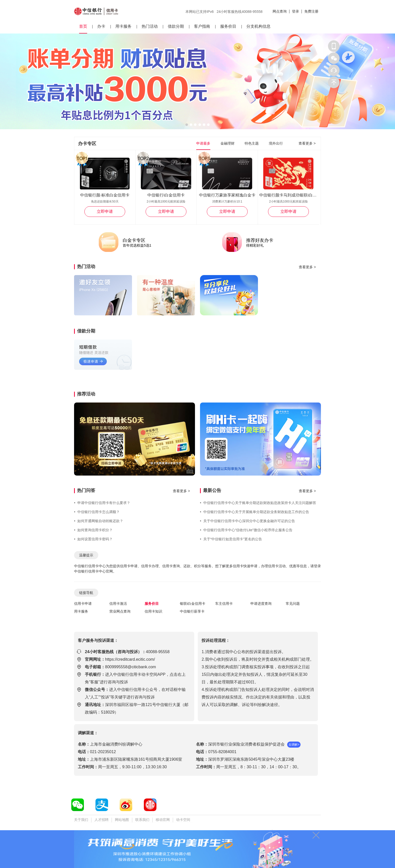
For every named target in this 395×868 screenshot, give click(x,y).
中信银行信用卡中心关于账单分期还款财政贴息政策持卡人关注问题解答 (258, 503)
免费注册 (311, 11)
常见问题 (293, 604)
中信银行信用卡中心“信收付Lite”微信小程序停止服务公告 (246, 530)
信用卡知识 (153, 611)
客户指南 (202, 26)
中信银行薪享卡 (192, 611)
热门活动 (150, 26)
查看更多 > (307, 143)
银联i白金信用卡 (193, 604)
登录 (295, 11)
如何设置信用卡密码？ (93, 539)
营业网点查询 (120, 611)
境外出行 (276, 143)
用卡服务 (123, 26)
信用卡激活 (118, 604)
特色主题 (252, 143)
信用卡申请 (83, 604)
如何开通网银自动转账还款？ (99, 521)
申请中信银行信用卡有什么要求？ (102, 503)
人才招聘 (102, 820)
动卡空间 (183, 820)
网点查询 (280, 11)
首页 (83, 26)
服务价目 (228, 26)
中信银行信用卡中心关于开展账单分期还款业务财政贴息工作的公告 (255, 512)
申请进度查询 (261, 604)
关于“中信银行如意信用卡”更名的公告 (231, 539)
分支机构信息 (258, 26)
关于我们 (81, 820)
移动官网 (163, 820)
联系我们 (142, 820)
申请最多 (203, 143)
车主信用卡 (224, 604)
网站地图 (122, 820)
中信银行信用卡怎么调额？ (97, 512)
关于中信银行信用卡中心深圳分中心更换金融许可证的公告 (248, 521)
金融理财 (227, 143)
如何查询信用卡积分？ (93, 530)
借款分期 (176, 26)
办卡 (101, 26)
